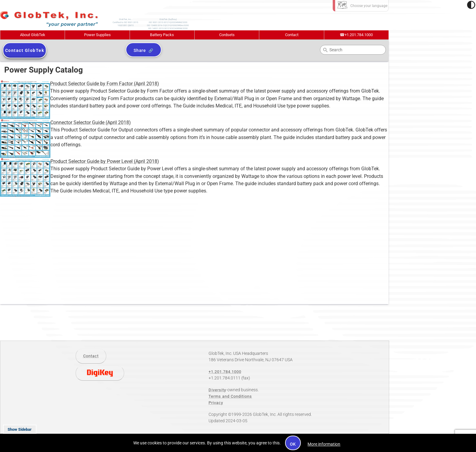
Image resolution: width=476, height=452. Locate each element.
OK (293, 444)
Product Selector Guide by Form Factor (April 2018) (80, 84)
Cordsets (227, 35)
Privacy (216, 403)
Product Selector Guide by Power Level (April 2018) (80, 161)
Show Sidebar (20, 429)
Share (140, 50)
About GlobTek (33, 35)
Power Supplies (97, 35)
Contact (292, 35)
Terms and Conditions (230, 396)
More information (324, 444)
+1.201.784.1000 (356, 35)
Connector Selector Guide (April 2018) (65, 123)
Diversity (217, 390)
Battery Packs (162, 35)
